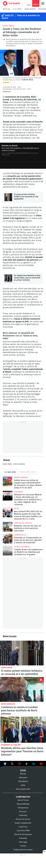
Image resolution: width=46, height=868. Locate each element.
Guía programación (23, 789)
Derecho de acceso (23, 819)
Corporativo (23, 797)
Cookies (23, 846)
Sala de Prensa (23, 800)
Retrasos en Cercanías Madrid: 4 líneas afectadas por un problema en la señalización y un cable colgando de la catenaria (8, 496)
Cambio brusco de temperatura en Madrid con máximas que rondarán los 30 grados (8, 551)
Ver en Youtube (41, 764)
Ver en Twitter (12, 764)
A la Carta (17, 9)
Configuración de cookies (23, 850)
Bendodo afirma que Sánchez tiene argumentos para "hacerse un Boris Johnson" (23, 730)
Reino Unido (9, 26)
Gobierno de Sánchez (11, 745)
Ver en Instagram (19, 764)
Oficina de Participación (23, 834)
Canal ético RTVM (23, 831)
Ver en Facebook (5, 764)
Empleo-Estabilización (23, 823)
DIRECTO (9, 16)
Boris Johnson (19, 464)
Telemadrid (23, 778)
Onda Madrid (30, 9)
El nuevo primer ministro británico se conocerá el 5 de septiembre (8, 197)
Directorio (23, 812)
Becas (17, 509)
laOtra (23, 785)
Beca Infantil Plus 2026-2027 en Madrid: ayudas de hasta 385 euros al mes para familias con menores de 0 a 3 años (8, 512)
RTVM (23, 771)
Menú (43, 3)
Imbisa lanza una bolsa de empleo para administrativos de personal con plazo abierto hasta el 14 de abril (8, 481)
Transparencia (23, 808)
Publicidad (23, 815)
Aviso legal (23, 842)
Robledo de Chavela (23, 523)
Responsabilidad (23, 804)
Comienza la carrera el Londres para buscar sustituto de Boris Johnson (22, 689)
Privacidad (23, 838)
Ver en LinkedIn (34, 764)
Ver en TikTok (27, 764)
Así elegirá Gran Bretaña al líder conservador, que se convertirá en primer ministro (8, 278)
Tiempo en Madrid (22, 547)
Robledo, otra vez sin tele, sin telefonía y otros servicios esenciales (8, 527)
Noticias (6, 9)
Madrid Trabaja (21, 477)
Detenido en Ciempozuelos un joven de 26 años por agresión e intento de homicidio (8, 539)
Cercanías (19, 492)
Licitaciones (23, 827)
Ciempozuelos (20, 535)
